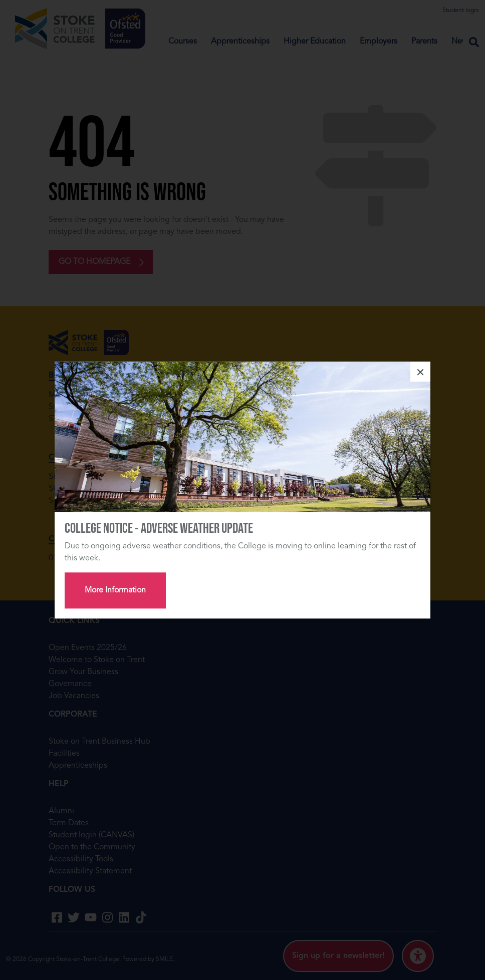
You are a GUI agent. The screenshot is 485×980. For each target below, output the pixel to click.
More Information (115, 590)
